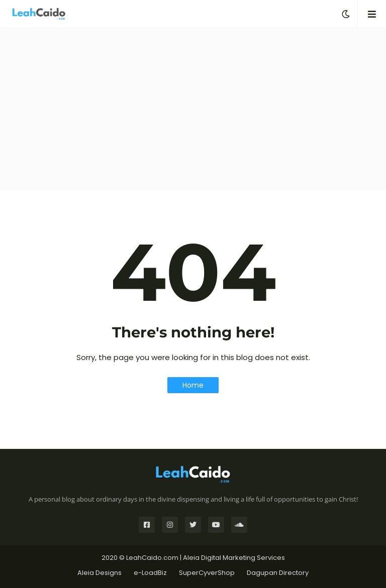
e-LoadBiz (150, 573)
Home (193, 385)
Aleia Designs (100, 573)
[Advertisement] (193, 108)
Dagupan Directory (278, 573)
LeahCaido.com (152, 558)
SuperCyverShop (207, 573)
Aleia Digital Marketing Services (234, 558)
